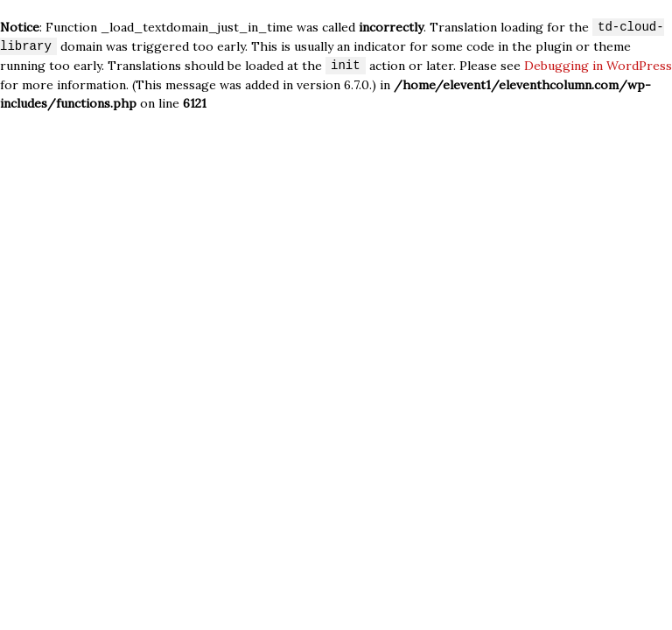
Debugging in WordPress (598, 66)
